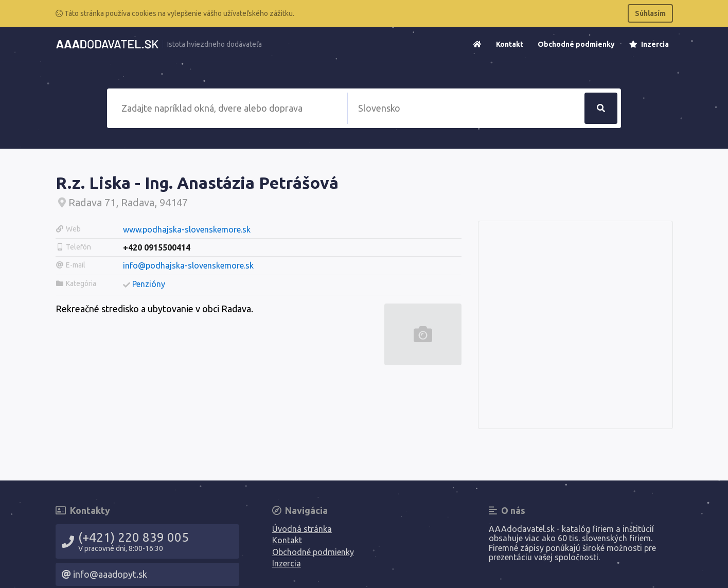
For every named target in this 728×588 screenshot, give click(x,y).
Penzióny (149, 284)
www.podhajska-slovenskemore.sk (187, 229)
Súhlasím (650, 13)
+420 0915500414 (157, 247)
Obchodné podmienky (576, 44)
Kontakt (510, 44)
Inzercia (649, 44)
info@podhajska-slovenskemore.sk (188, 265)
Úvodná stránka (302, 529)
